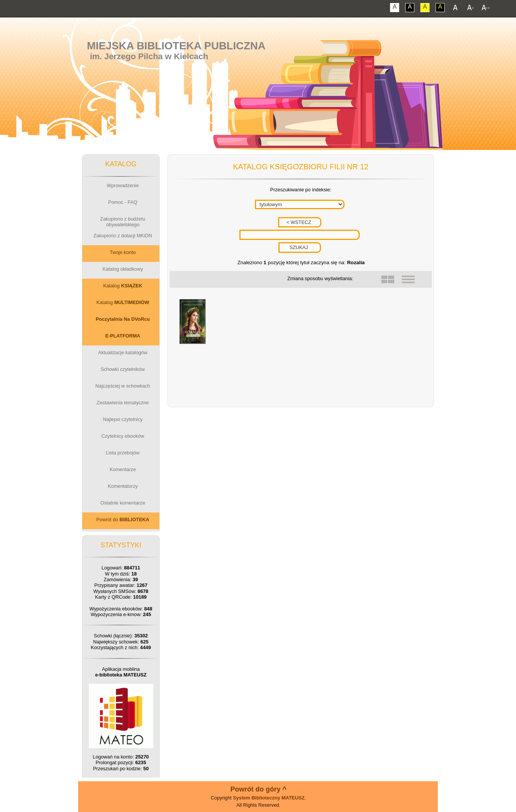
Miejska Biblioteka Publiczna (176, 46)
